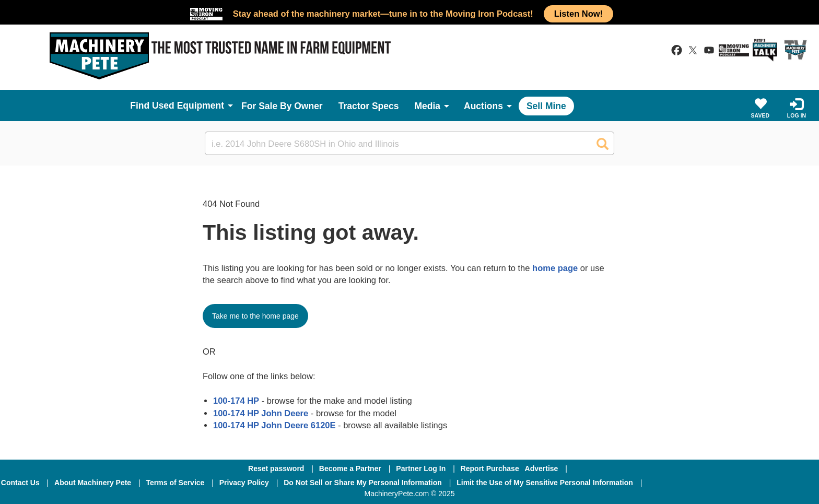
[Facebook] (677, 483)
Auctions (483, 106)
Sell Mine (546, 106)
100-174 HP (236, 401)
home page (555, 268)
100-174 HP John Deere (261, 413)
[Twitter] (734, 483)
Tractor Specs (369, 106)
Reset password (276, 468)
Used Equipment (188, 106)
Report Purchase (490, 468)
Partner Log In (421, 468)
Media (427, 106)
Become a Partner (350, 468)
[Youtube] (788, 483)
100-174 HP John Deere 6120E (274, 425)
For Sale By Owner (282, 106)
